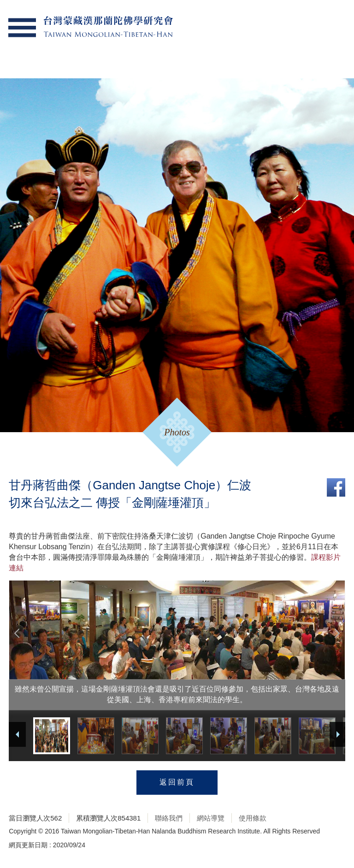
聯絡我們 (169, 818)
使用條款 (253, 818)
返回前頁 (177, 782)
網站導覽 (211, 818)
